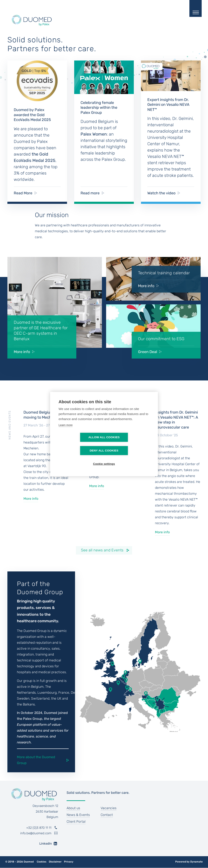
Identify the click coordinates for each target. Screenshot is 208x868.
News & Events (78, 815)
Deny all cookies (128, 444)
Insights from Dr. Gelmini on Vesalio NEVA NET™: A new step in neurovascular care (177, 420)
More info (31, 499)
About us (73, 808)
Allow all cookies (80, 444)
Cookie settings (104, 457)
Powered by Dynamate (189, 862)
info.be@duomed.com (36, 833)
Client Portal (76, 822)
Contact (107, 815)
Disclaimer (55, 862)
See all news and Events (102, 550)
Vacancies (109, 808)
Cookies (42, 862)
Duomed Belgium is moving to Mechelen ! (42, 415)
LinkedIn (44, 844)
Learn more (66, 432)
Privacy (69, 862)
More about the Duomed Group (36, 760)
